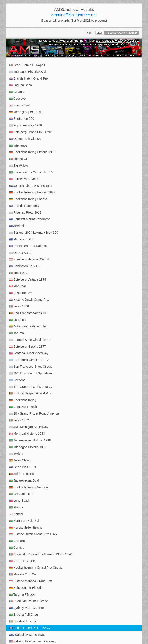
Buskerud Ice (21, 293)
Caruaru (17, 541)
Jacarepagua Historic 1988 (30, 440)
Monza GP (19, 159)
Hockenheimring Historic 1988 (32, 152)
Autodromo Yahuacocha (28, 326)
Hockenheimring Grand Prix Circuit (35, 568)
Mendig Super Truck (25, 112)
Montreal (17, 286)
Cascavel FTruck (23, 407)
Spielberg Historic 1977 (28, 347)
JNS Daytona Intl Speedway (31, 373)
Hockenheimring (23, 400)
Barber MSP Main (24, 179)
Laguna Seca (21, 85)
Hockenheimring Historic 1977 (32, 192)
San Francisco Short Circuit (30, 367)
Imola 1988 (19, 306)
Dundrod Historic (23, 621)
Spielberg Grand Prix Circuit (31, 132)
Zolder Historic (21, 474)
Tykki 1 (16, 454)
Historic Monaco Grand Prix (30, 581)
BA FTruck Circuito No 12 (29, 360)
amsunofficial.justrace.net (74, 15)
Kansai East (20, 105)
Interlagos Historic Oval (28, 72)
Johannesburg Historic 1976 (31, 186)
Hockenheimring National (29, 487)
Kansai (16, 514)
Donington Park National (28, 246)
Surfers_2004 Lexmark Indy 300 (34, 233)
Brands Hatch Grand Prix (29, 79)
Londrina (17, 320)
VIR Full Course (22, 561)
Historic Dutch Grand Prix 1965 (33, 534)
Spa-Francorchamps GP (28, 313)
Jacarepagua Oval (24, 481)
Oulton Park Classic (25, 139)
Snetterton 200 (22, 119)
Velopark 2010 (21, 494)
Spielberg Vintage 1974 (28, 280)
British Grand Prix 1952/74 (30, 628)
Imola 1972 (19, 420)
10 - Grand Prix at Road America (34, 414)
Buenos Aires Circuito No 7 (30, 340)
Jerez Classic (21, 460)
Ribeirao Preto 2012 (25, 213)
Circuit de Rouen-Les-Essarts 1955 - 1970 (41, 554)
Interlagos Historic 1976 (28, 447)
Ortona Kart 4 (21, 253)
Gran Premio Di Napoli (27, 65)
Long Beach (20, 501)
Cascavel (18, 99)
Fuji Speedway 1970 (26, 125)
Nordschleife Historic (26, 528)
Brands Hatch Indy (24, 206)
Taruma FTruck (22, 595)
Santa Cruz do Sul (24, 521)
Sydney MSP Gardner (27, 608)
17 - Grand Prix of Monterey (31, 387)
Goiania (17, 92)
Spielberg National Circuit (29, 259)
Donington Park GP (25, 266)
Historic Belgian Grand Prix (30, 393)
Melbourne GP (21, 239)
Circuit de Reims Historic (28, 601)
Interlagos (18, 146)
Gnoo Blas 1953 (23, 467)
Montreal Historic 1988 (27, 434)
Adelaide (17, 226)
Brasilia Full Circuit (24, 615)
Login (89, 33)
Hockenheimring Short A (28, 199)
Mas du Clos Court (24, 574)
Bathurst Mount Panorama (30, 219)
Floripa (16, 507)
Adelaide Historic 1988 (27, 635)
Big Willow (18, 166)
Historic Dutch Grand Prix (29, 300)
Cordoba (17, 380)
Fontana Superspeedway (29, 353)
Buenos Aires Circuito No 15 (31, 172)
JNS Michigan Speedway (29, 427)
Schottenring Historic (26, 588)
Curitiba (17, 548)
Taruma (16, 333)
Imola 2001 (19, 273)
